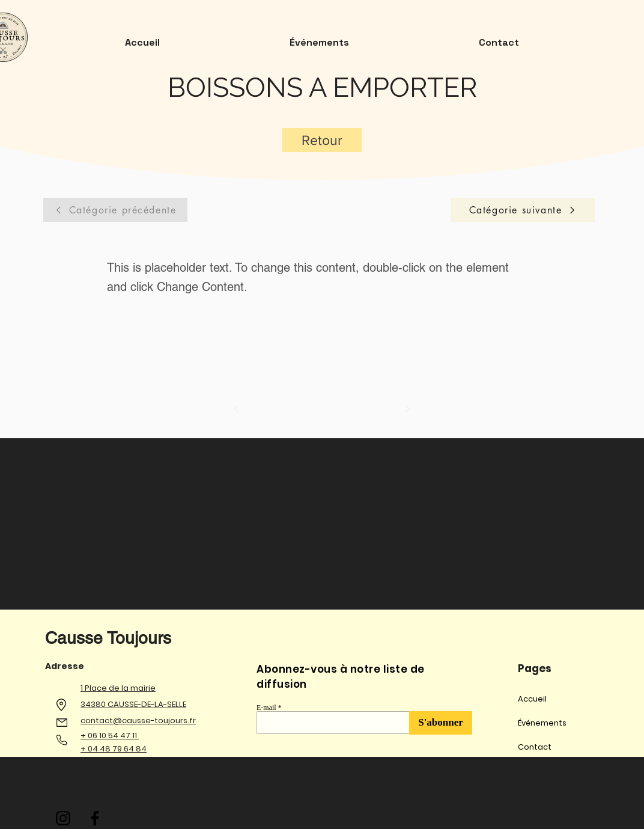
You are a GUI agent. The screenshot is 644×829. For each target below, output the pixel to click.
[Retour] (322, 140)
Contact (535, 747)
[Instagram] (63, 818)
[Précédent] (237, 409)
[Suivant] (407, 409)
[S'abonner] (441, 723)
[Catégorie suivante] (523, 210)
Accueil (532, 699)
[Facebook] (95, 818)
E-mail (266, 708)
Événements (542, 723)
